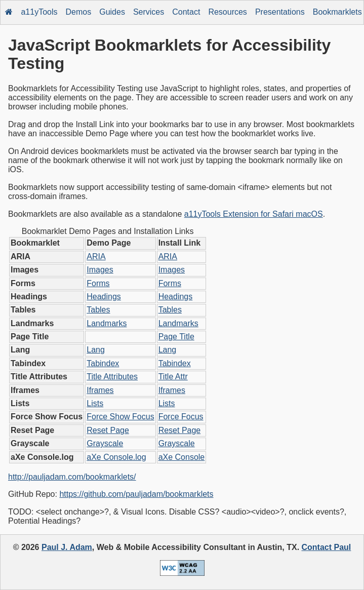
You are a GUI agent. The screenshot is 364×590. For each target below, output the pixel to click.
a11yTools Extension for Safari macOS (254, 214)
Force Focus (181, 417)
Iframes (100, 390)
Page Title (176, 337)
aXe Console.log (116, 457)
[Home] (9, 12)
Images (100, 270)
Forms (98, 283)
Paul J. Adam (67, 547)
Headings (104, 297)
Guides (112, 12)
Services (149, 12)
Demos (79, 12)
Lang (96, 350)
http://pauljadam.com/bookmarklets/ (72, 477)
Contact (186, 12)
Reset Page (108, 430)
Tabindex (103, 363)
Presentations (280, 12)
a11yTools (39, 12)
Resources (227, 12)
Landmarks (107, 323)
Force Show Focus (120, 417)
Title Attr (173, 377)
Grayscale (105, 443)
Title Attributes (112, 377)
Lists (95, 403)
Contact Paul (327, 547)
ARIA (96, 257)
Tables (98, 310)
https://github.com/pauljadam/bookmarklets (136, 494)
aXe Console (182, 457)
